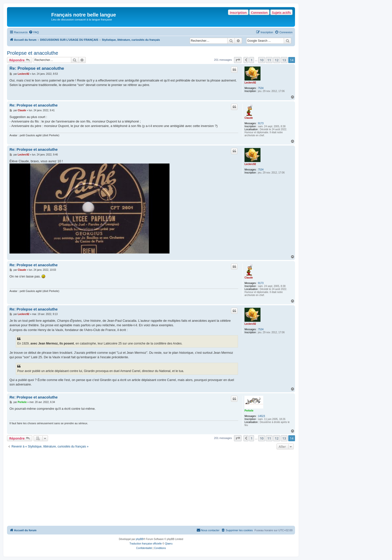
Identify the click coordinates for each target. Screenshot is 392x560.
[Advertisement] (151, 488)
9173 (261, 123)
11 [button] (269, 60)
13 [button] (284, 60)
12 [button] (277, 60)
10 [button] (262, 60)
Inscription (238, 12)
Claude (249, 118)
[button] (238, 60)
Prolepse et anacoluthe (33, 53)
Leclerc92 (250, 83)
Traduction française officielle (146, 544)
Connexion (259, 12)
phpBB (139, 539)
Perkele (249, 411)
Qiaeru (169, 544)
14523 (261, 416)
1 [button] (252, 60)
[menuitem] (34, 32)
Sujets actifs (281, 12)
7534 (261, 88)
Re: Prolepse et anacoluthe (37, 68)
